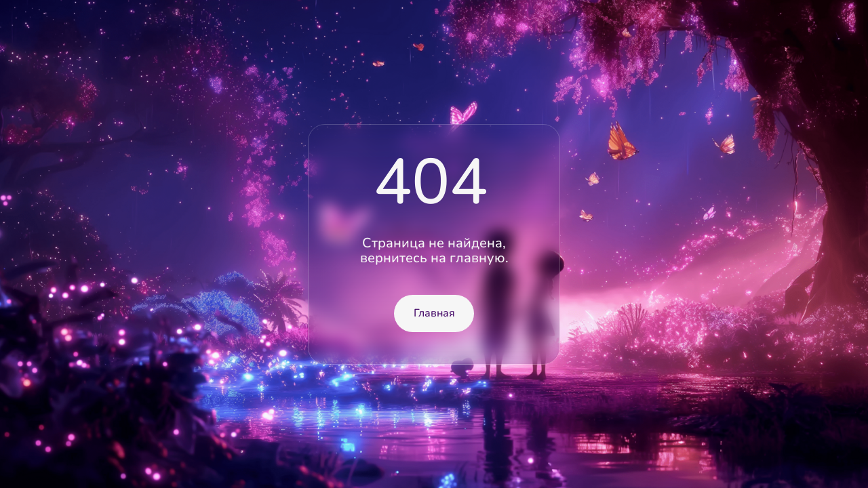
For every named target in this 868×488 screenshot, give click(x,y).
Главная (434, 313)
